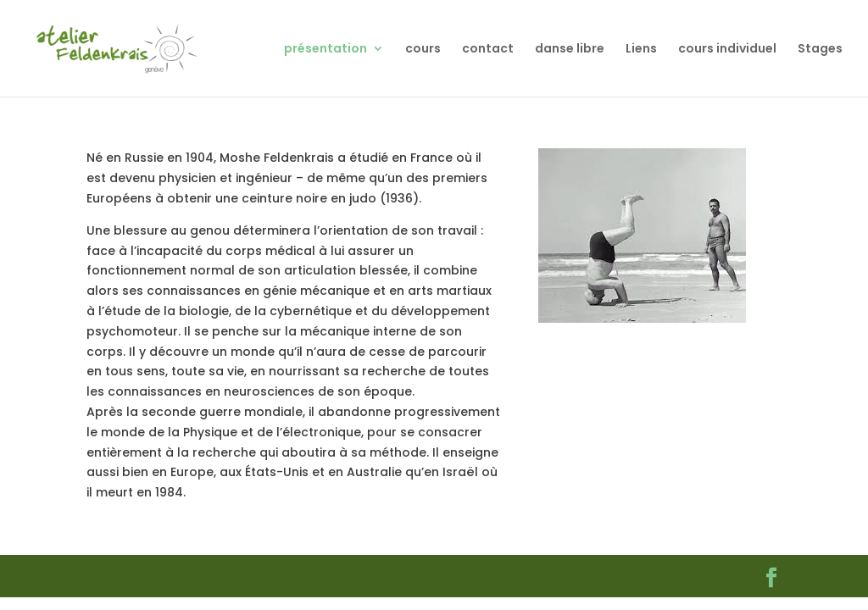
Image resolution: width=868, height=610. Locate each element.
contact (488, 50)
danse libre (570, 50)
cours (423, 50)
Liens (641, 50)
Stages (820, 50)
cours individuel (727, 50)
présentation (325, 50)
